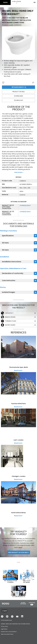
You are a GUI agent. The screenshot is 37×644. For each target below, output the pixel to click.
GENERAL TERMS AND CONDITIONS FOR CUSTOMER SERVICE (15, 624)
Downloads (19, 96)
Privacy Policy (4, 626)
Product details (18, 92)
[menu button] (35, 2)
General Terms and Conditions (9, 632)
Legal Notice (4, 629)
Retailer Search (19, 87)
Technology (18, 100)
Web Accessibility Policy (7, 634)
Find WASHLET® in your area (18, 552)
